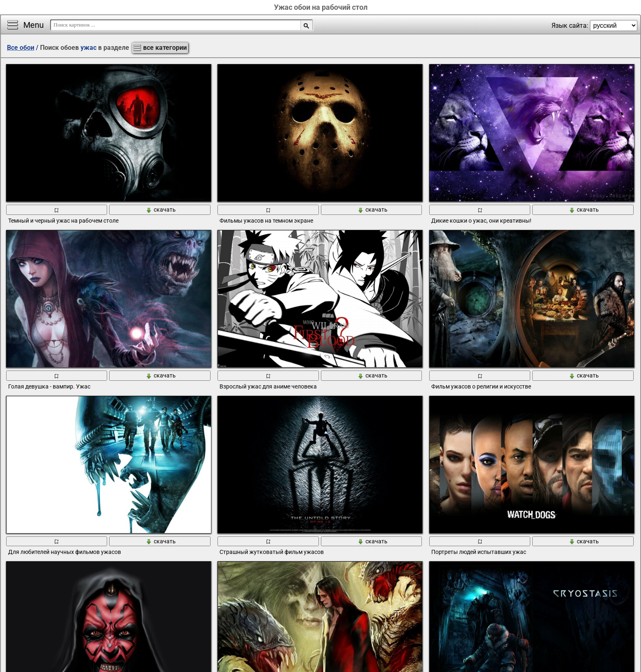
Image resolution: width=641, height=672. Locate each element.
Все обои (21, 48)
